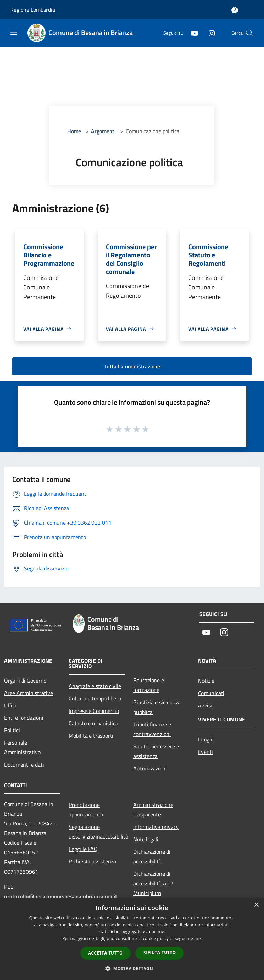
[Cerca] (250, 33)
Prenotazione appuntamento (86, 810)
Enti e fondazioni (24, 718)
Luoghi (206, 739)
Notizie (206, 681)
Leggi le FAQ (83, 849)
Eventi (206, 752)
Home (74, 131)
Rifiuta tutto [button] (160, 953)
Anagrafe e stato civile (95, 686)
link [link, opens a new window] (198, 939)
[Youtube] (192, 33)
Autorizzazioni (150, 768)
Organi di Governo (25, 681)
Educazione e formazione (149, 685)
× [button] (256, 905)
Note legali (146, 839)
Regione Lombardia (33, 10)
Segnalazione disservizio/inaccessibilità (97, 832)
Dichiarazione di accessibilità (152, 856)
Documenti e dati (24, 765)
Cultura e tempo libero (95, 698)
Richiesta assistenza (92, 861)
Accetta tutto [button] (106, 953)
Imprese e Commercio (94, 711)
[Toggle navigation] (14, 32)
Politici (12, 730)
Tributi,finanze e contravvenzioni (152, 729)
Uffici (10, 705)
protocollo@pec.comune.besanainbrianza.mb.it (61, 896)
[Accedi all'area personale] (235, 10)
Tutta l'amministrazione (132, 366)
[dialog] (132, 939)
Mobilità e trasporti (91, 736)
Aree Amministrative (29, 693)
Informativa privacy (156, 827)
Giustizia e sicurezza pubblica (157, 707)
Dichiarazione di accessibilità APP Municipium (153, 883)
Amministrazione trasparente (153, 810)
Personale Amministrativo (22, 747)
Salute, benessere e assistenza (156, 751)
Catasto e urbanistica (93, 723)
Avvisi (205, 705)
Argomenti (103, 131)
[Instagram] (209, 33)
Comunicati (211, 693)
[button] (132, 968)
